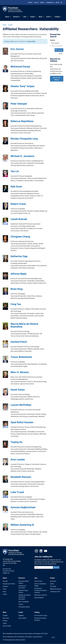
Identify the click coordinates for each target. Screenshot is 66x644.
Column (5, 623)
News (41, 17)
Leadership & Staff (55, 592)
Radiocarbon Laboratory (41, 595)
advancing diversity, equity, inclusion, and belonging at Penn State (31, 634)
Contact (5, 594)
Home (4, 25)
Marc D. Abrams (20, 372)
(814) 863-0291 (7, 569)
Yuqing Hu (17, 442)
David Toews (18, 390)
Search (53, 40)
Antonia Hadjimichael (23, 507)
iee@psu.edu (6, 573)
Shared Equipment (39, 598)
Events (49, 17)
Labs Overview (38, 581)
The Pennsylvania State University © (14, 640)
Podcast (5, 621)
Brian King (17, 289)
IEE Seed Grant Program (41, 616)
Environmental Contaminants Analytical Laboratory (40, 590)
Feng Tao (16, 304)
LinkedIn (41, 551)
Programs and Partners (9, 584)
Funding (58, 17)
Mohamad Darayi (20, 67)
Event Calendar (22, 618)
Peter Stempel (19, 104)
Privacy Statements (8, 637)
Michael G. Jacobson (22, 156)
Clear (60, 54)
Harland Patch (19, 342)
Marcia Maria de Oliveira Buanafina (24, 325)
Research (17, 17)
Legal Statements (37, 637)
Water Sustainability (24, 602)
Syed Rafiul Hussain (22, 422)
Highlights (21, 616)
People (33, 17)
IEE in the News (7, 626)
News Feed (6, 618)
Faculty (52, 584)
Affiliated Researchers (56, 589)
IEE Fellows (53, 586)
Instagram (36, 551)
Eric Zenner (17, 49)
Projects (21, 604)
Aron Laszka (18, 459)
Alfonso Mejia (18, 274)
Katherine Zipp (19, 256)
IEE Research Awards (24, 607)
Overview (5, 581)
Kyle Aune (16, 186)
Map (4, 565)
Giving (4, 592)
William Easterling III (22, 525)
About (8, 17)
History (5, 589)
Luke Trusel (17, 492)
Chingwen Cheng (20, 237)
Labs (25, 17)
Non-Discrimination (19, 637)
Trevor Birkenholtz (21, 357)
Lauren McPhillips (21, 405)
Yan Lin (15, 171)
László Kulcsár (19, 219)
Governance (53, 581)
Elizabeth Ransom (21, 477)
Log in (53, 637)
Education (5, 586)
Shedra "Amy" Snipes (22, 86)
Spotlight (5, 616)
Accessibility (28, 637)
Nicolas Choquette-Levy (24, 139)
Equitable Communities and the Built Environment (24, 597)
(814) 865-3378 (7, 571)
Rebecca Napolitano (22, 121)
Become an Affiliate (57, 79)
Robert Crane (18, 204)
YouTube (46, 551)
